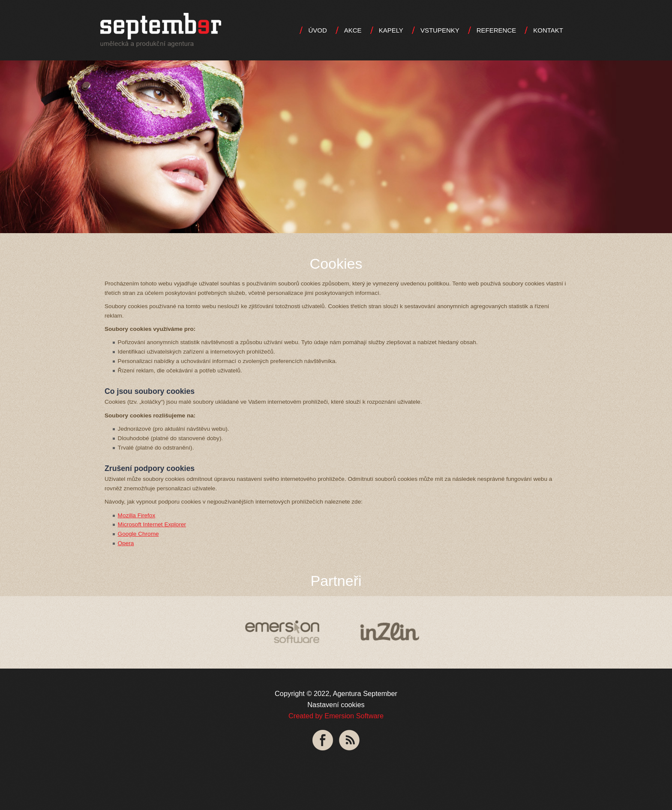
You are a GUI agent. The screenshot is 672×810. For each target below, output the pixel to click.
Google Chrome (138, 534)
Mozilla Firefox (137, 515)
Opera (126, 543)
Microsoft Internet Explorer (152, 524)
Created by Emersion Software (336, 716)
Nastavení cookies (336, 705)
